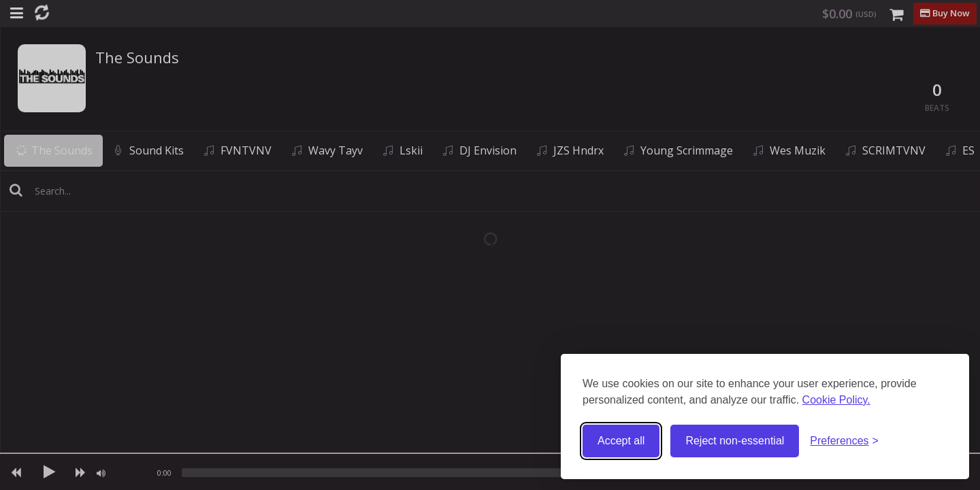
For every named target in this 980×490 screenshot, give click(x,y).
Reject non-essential (735, 441)
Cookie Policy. (836, 400)
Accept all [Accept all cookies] (621, 441)
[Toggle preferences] (844, 441)
